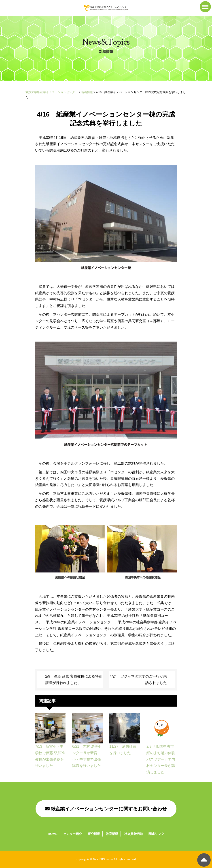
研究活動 (94, 834)
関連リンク (156, 834)
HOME (53, 834)
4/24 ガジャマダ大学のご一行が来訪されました (138, 680)
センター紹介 (72, 834)
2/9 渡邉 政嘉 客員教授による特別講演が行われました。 (74, 680)
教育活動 (112, 834)
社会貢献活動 (134, 834)
